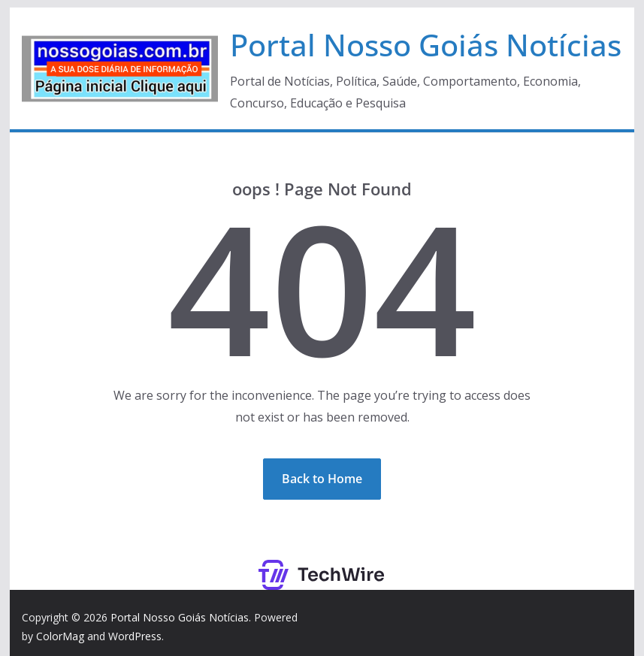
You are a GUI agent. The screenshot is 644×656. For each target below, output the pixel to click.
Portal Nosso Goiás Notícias (426, 45)
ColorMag (60, 636)
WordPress (135, 636)
